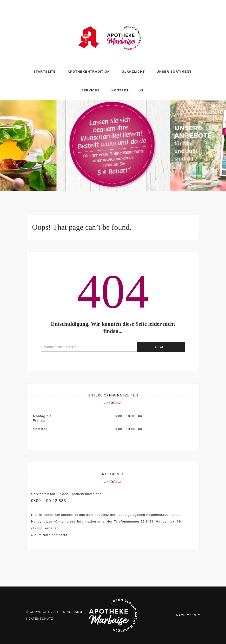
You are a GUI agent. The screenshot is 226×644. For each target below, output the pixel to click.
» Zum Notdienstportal (50, 535)
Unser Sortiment (174, 72)
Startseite (45, 72)
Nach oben (188, 615)
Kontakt (120, 90)
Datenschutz (41, 619)
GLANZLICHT (133, 72)
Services (91, 90)
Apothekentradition (89, 72)
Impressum (72, 612)
